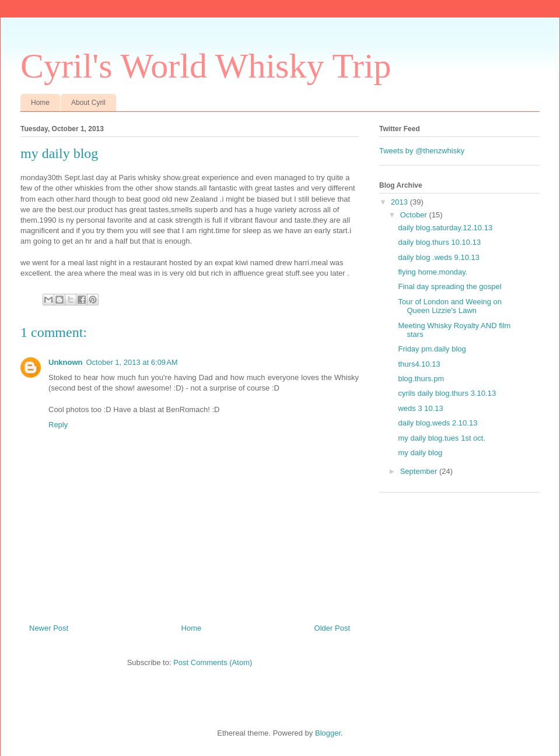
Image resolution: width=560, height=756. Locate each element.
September (420, 471)
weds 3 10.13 (420, 408)
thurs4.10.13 (419, 364)
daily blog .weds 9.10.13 (438, 257)
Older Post (332, 628)
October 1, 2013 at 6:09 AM (132, 362)
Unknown (66, 362)
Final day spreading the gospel (449, 286)
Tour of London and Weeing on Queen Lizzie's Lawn (450, 306)
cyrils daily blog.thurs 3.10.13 (447, 393)
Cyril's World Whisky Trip (206, 66)
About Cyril (88, 103)
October (415, 215)
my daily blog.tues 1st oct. (442, 438)
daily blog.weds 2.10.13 (437, 423)
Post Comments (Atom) (213, 662)
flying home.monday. (433, 272)
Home (40, 103)
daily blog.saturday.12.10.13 (445, 228)
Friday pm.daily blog (432, 349)
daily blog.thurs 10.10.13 (439, 242)
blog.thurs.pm (421, 379)
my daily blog (420, 453)
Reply (58, 425)
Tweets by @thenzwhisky (422, 151)
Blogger (328, 733)
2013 (400, 202)
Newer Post (49, 628)
